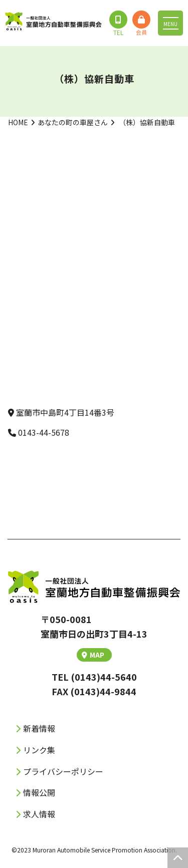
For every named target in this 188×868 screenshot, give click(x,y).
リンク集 (39, 750)
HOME (18, 122)
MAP (93, 655)
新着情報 (39, 728)
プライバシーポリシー (63, 771)
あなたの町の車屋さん (73, 122)
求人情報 (39, 814)
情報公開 (39, 792)
